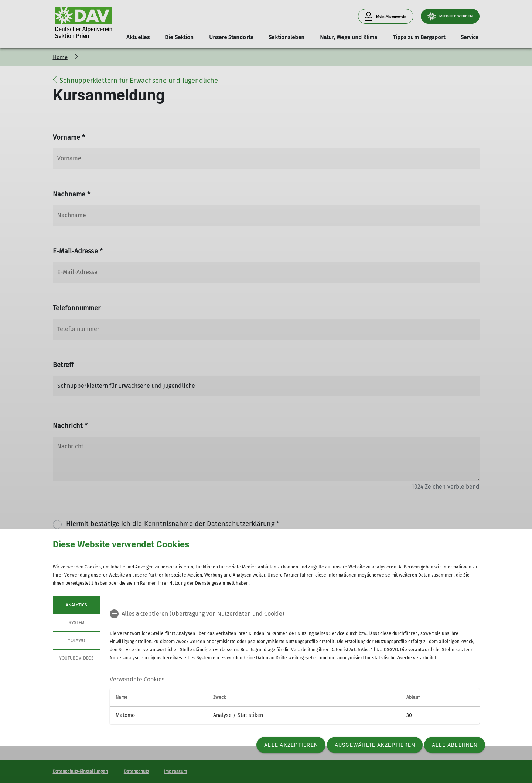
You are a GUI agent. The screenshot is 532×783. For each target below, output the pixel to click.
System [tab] (76, 623)
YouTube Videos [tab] (76, 658)
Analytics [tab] (76, 605)
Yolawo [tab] (76, 640)
